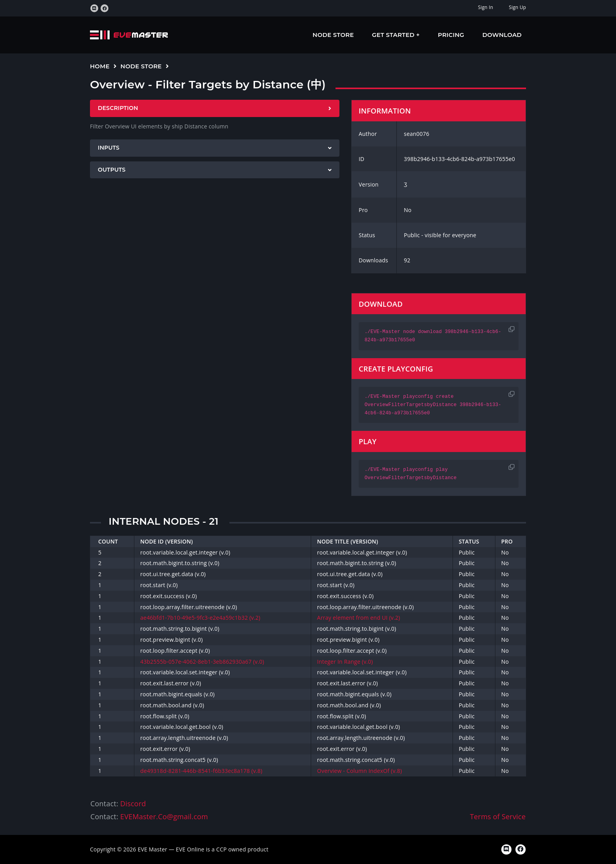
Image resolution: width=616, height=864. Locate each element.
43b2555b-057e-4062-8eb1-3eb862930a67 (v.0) (202, 662)
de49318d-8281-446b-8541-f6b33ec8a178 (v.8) (201, 771)
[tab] (215, 108)
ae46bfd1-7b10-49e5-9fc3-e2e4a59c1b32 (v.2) (200, 618)
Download (502, 35)
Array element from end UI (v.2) (358, 618)
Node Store (333, 35)
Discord (133, 804)
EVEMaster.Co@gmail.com (164, 816)
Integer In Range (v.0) (345, 662)
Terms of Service (498, 816)
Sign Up (517, 7)
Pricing (451, 35)
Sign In (486, 7)
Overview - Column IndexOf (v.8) (359, 771)
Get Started (394, 35)
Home (100, 66)
